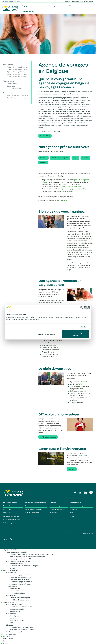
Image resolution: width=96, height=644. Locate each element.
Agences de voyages (50, 6)
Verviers (85, 158)
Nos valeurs (7, 513)
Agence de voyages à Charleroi (18, 74)
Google (65, 200)
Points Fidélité (12, 84)
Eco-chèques (12, 86)
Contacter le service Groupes (17, 632)
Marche (43, 162)
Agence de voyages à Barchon (18, 69)
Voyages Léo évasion (30, 6)
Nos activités (7, 506)
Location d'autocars (17, 620)
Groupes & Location (69, 6)
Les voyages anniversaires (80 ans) (22, 559)
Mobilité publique (28, 11)
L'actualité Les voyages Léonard (80, 506)
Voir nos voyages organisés (33, 509)
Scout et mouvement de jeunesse (21, 607)
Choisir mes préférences (48, 334)
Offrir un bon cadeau (48, 437)
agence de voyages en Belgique (71, 187)
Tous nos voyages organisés (16, 552)
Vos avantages (9, 81)
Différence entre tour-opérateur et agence (24, 566)
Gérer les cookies (88, 534)
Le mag (12, 568)
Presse (86, 1)
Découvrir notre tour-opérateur (35, 506)
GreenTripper (82, 456)
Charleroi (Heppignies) (60, 158)
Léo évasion (18, 1)
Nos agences (8, 64)
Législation (10, 625)
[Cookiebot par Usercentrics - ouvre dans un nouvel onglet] (81, 307)
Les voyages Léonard (7, 1)
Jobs (82, 1)
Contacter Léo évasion (32, 513)
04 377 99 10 (45, 136)
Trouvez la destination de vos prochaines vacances (28, 557)
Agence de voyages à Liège (17, 72)
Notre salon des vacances (11, 516)
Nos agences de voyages (57, 509)
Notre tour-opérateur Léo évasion (18, 561)
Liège (75, 158)
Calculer (72, 469)
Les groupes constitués (15, 604)
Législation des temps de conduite (22, 630)
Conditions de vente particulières (19, 98)
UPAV (81, 384)
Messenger (53, 513)
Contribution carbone (15, 88)
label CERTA (83, 382)
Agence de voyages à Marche (17, 77)
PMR (11, 623)
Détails (84, 327)
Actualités (68, 1)
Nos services (8, 93)
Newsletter (74, 509)
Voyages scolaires (16, 611)
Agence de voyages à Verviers (18, 67)
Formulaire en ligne (56, 506)
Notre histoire (75, 1)
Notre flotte (14, 618)
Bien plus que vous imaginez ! (17, 96)
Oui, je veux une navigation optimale (76, 334)
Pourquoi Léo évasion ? (18, 563)
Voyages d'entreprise (17, 609)
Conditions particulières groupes (21, 627)
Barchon (44, 158)
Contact (91, 1)
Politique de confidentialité (12, 519)
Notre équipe (14, 616)
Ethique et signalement (10, 523)
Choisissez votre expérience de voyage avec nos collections (31, 554)
